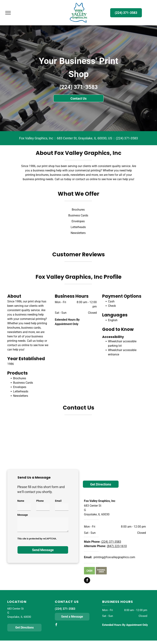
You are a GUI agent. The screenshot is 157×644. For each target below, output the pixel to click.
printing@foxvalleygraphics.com (114, 557)
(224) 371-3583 (78, 87)
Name (21, 501)
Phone (40, 501)
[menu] (8, 13)
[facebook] (87, 581)
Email (58, 501)
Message (23, 515)
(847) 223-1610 (117, 546)
